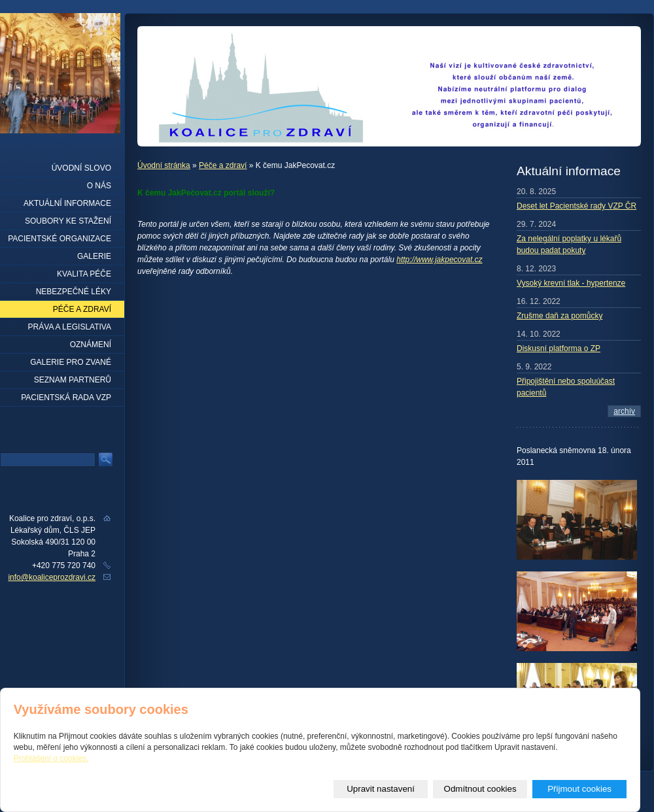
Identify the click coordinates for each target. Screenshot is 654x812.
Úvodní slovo (81, 168)
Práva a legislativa (70, 327)
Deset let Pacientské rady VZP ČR (577, 206)
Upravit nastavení (381, 789)
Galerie (94, 256)
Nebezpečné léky (74, 292)
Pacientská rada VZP (66, 398)
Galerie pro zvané (71, 362)
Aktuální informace (67, 203)
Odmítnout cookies (480, 789)
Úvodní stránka (164, 165)
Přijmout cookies (579, 789)
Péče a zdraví (223, 165)
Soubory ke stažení (68, 221)
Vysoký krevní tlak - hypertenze (571, 283)
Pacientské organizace (60, 239)
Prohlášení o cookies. (51, 758)
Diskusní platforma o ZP (559, 348)
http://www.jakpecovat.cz (439, 260)
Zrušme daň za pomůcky (559, 316)
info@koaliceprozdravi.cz (52, 577)
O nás (99, 186)
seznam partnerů (73, 380)
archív (624, 411)
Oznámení (91, 345)
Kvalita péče (84, 274)
